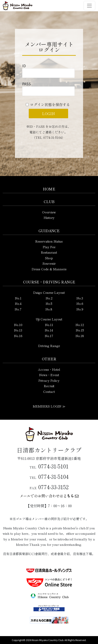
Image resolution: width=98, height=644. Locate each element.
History (49, 218)
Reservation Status (49, 241)
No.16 (18, 336)
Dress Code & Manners (49, 269)
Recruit (49, 386)
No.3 (80, 298)
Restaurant (49, 252)
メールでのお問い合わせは (49, 496)
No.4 (18, 303)
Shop (49, 258)
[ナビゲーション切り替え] (89, 6)
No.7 (18, 309)
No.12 (80, 325)
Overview (49, 212)
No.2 (49, 298)
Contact (49, 391)
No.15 (80, 330)
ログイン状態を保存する (50, 104)
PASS (26, 84)
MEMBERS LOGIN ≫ (49, 406)
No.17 (49, 336)
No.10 (18, 325)
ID (24, 66)
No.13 (18, 330)
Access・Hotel (49, 369)
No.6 (80, 303)
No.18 (80, 336)
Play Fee (49, 247)
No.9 (80, 309)
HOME (49, 189)
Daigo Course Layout (49, 292)
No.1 (18, 298)
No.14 (49, 330)
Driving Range (49, 346)
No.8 (49, 309)
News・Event (49, 375)
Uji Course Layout (49, 319)
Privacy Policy (49, 380)
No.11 (49, 325)
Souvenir (49, 263)
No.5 (49, 303)
